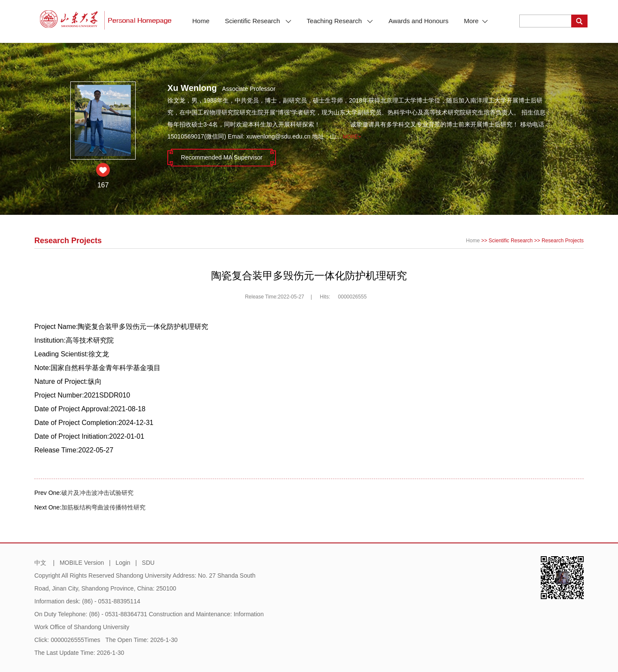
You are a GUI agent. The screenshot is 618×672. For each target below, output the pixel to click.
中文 (40, 563)
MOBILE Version (82, 563)
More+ (352, 137)
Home (201, 21)
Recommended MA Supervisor (222, 157)
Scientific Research (258, 21)
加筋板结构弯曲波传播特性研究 (103, 507)
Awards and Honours (418, 21)
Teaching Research (340, 21)
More (476, 21)
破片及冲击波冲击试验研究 (97, 493)
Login (123, 563)
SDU (148, 563)
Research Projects (563, 241)
